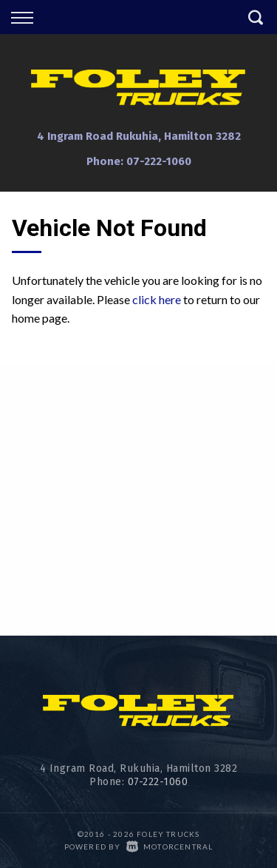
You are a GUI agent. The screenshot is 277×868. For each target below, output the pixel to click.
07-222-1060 (159, 161)
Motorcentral (170, 847)
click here (157, 299)
